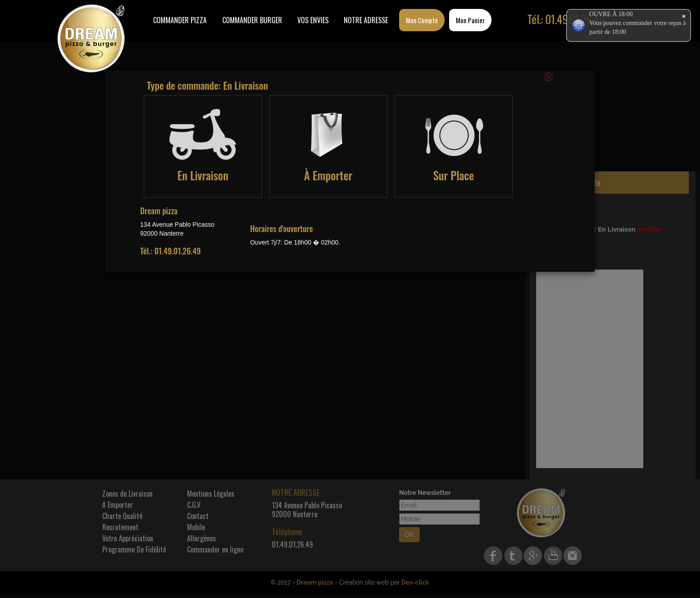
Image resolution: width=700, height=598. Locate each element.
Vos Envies (313, 20)
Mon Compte (422, 20)
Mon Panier (470, 20)
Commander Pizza (180, 20)
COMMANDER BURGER (252, 20)
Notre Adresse (366, 20)
